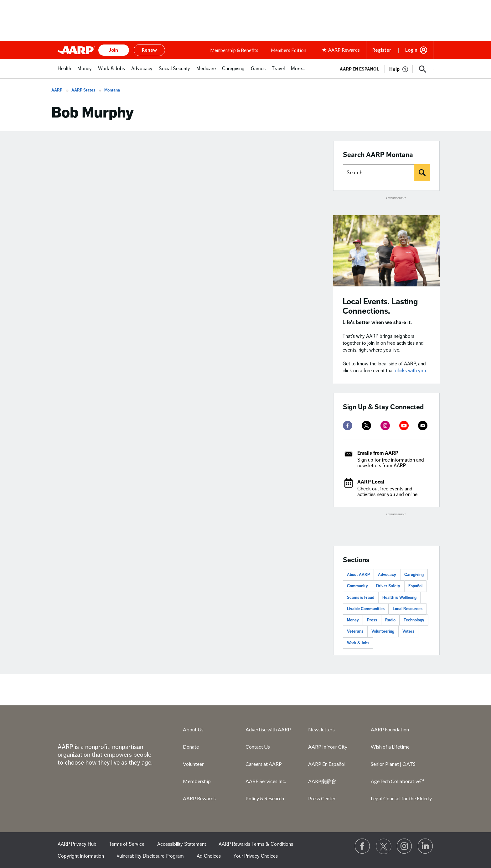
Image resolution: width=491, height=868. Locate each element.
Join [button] (114, 50)
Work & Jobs (358, 643)
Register (382, 50)
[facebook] (348, 426)
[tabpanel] (384, 69)
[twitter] (366, 426)
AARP (57, 90)
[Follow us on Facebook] (363, 846)
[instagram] (385, 426)
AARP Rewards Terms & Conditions (256, 844)
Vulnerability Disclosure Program (150, 856)
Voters (408, 631)
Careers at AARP (264, 764)
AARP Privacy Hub (77, 844)
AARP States (83, 90)
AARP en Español (359, 69)
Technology (414, 620)
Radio (390, 620)
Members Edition (289, 50)
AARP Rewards (199, 798)
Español (415, 586)
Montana (112, 90)
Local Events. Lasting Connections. (380, 306)
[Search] (422, 173)
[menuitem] (64, 72)
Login (411, 50)
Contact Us (258, 747)
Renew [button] (149, 50)
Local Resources (408, 609)
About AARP (358, 575)
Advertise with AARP (268, 729)
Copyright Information (81, 856)
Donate (191, 747)
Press (372, 620)
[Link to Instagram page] (405, 846)
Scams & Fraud (361, 598)
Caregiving (414, 575)
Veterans (355, 631)
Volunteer (193, 764)
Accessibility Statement (182, 844)
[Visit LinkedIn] (426, 846)
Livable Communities (366, 609)
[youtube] (404, 426)
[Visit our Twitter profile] (384, 846)
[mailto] (423, 426)
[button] (423, 69)
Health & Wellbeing (399, 598)
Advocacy (387, 575)
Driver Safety (388, 586)
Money (353, 620)
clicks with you (411, 371)
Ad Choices (209, 856)
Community (357, 586)
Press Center (322, 798)
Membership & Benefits (234, 50)
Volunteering (383, 631)
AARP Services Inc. (266, 781)
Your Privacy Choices (256, 856)
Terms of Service (127, 844)
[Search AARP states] (379, 173)
